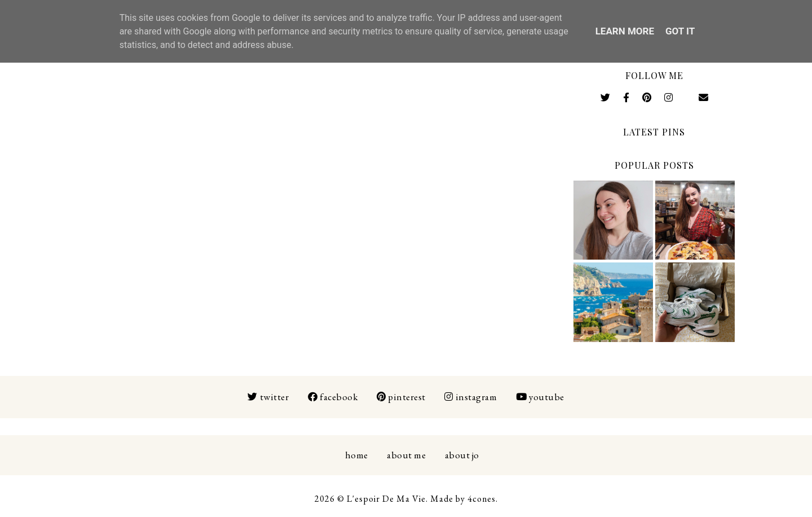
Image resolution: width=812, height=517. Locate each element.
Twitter (268, 397)
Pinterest (401, 397)
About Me (406, 455)
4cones (482, 499)
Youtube (540, 397)
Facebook (333, 397)
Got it (680, 31)
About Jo (462, 455)
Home (357, 455)
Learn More (625, 31)
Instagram (471, 397)
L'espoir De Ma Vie (386, 499)
